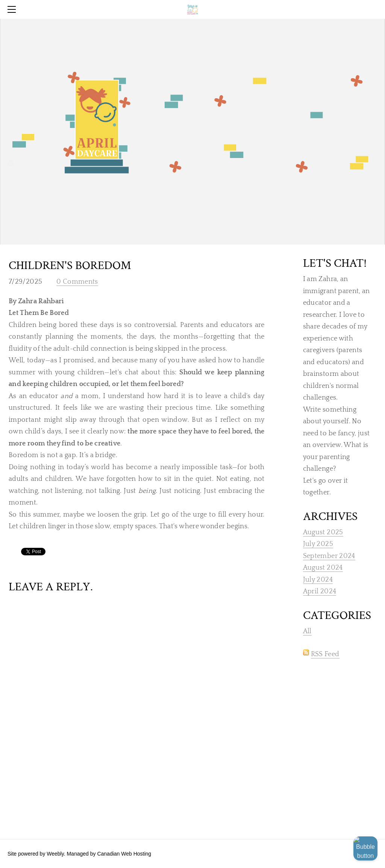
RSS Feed (325, 654)
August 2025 (323, 532)
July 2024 (318, 580)
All (307, 631)
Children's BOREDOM (70, 266)
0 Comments (77, 282)
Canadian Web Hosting (124, 854)
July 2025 (318, 544)
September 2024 (329, 556)
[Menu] (13, 9)
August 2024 (323, 568)
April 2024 (320, 591)
